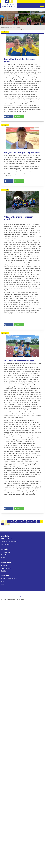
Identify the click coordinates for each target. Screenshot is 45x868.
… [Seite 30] (9, 522)
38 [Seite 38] (35, 522)
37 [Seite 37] (32, 522)
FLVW (3, 581)
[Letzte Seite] (8, 524)
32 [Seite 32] (15, 522)
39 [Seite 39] (38, 522)
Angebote (4, 565)
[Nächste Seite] (5, 524)
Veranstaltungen (6, 568)
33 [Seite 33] (18, 522)
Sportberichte (17, 27)
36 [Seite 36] (28, 522)
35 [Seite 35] (25, 522)
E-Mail (3, 558)
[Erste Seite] (3, 522)
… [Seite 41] (3, 524)
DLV (3, 584)
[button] (9, 117)
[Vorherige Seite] (6, 522)
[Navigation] (41, 6)
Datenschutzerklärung (15, 596)
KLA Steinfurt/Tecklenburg (9, 578)
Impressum (4, 596)
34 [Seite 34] (22, 522)
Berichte (4, 571)
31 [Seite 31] (12, 522)
